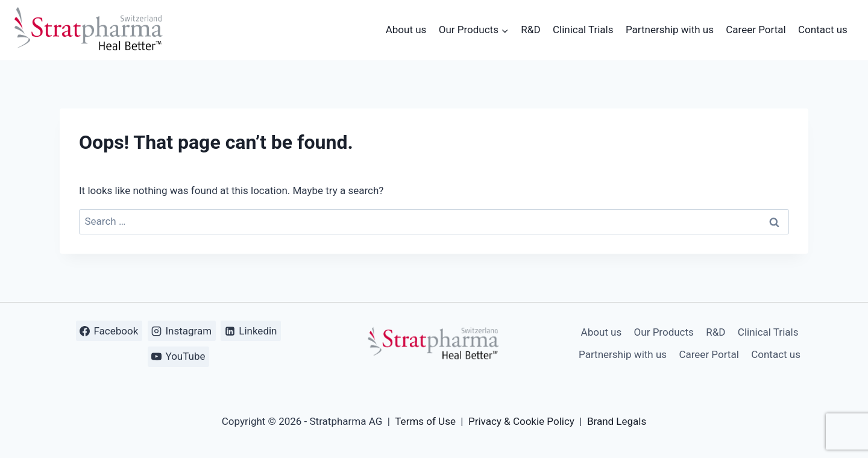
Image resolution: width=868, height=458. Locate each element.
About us (406, 30)
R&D (530, 30)
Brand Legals (617, 421)
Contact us (823, 30)
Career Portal (756, 30)
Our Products (664, 332)
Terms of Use (425, 421)
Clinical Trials (583, 30)
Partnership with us (670, 30)
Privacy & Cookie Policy (521, 421)
